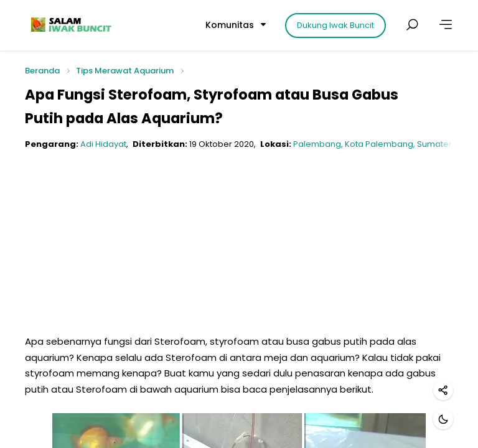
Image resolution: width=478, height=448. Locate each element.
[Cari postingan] (412, 25)
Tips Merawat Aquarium (125, 71)
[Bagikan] (443, 390)
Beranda (42, 71)
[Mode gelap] (443, 419)
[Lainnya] (446, 25)
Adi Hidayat (103, 144)
